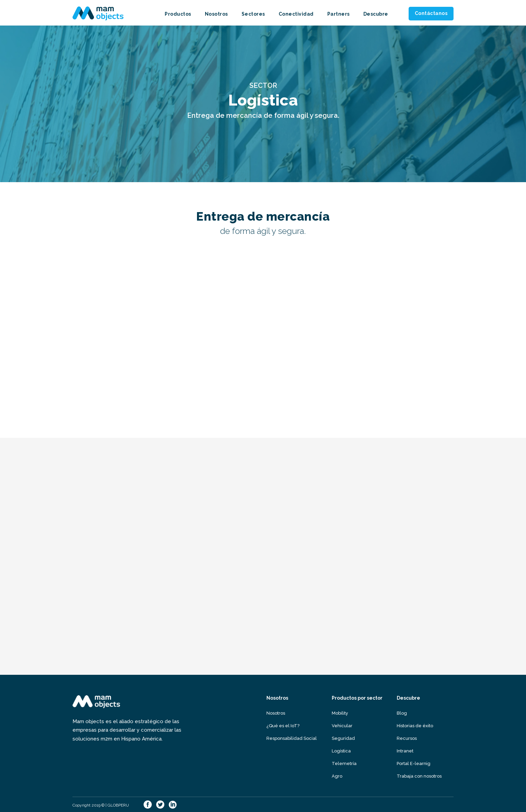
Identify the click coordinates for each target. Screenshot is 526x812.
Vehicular (342, 726)
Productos (178, 14)
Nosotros (216, 14)
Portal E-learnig (414, 763)
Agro (337, 776)
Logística (341, 751)
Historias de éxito (415, 726)
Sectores (253, 14)
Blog (402, 713)
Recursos (407, 738)
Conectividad (296, 14)
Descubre (376, 14)
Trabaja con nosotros (419, 776)
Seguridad (343, 738)
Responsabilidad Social (292, 738)
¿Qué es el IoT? (283, 726)
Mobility (340, 713)
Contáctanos (431, 13)
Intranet (405, 751)
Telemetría (344, 763)
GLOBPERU (118, 805)
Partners (339, 14)
